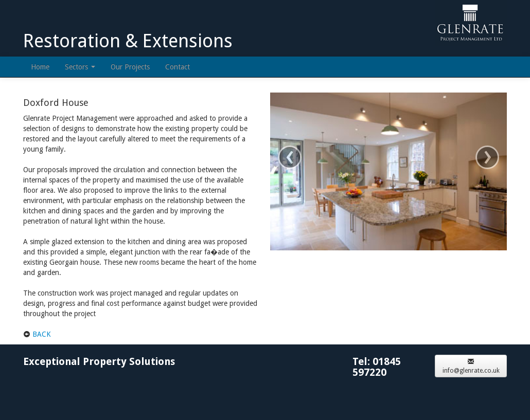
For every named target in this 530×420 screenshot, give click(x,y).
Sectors (80, 67)
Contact (178, 67)
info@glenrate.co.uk (471, 366)
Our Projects (130, 67)
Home (40, 67)
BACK (42, 334)
